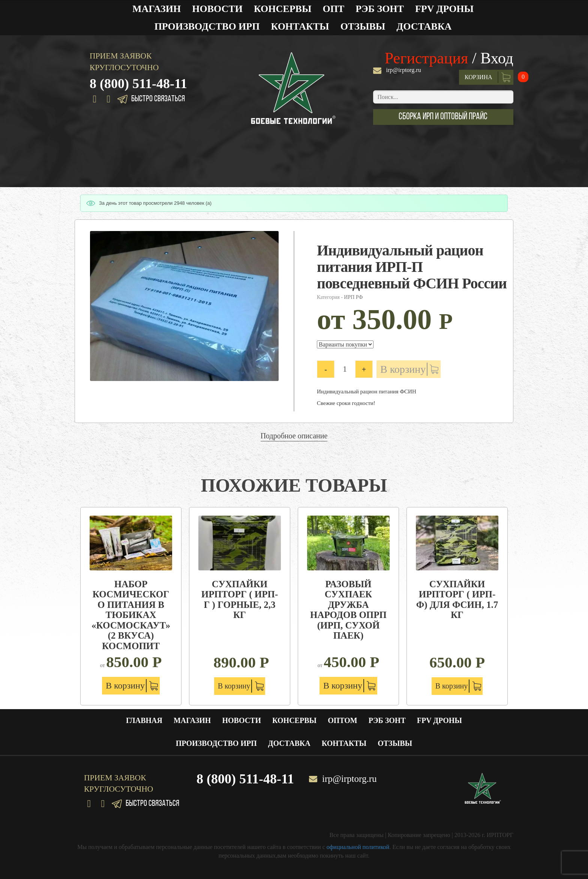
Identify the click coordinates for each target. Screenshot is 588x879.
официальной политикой (358, 847)
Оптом (343, 720)
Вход (497, 58)
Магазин (157, 9)
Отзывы (363, 26)
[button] (443, 117)
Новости (217, 9)
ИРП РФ (353, 297)
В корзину (403, 369)
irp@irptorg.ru (404, 70)
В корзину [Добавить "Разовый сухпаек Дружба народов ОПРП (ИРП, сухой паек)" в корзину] (343, 685)
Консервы (283, 9)
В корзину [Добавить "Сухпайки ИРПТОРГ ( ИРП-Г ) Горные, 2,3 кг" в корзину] (234, 686)
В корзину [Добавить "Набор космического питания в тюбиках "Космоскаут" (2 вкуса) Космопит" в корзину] (125, 685)
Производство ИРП (207, 26)
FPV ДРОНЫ (444, 9)
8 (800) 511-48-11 (138, 84)
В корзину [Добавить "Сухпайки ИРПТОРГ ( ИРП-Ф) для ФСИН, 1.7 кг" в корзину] (452, 686)
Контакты (300, 26)
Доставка (424, 26)
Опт (333, 9)
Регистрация (427, 58)
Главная (144, 720)
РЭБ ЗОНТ (380, 9)
